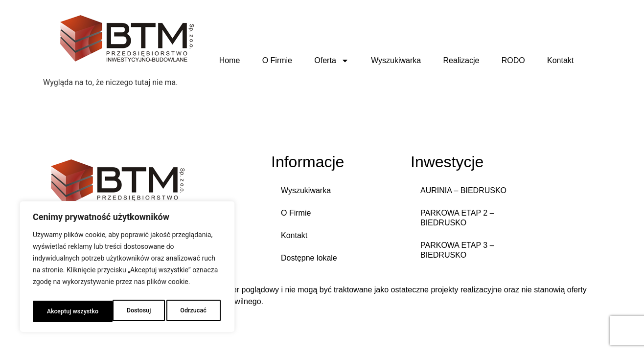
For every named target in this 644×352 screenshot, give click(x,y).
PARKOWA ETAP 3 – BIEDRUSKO (457, 250)
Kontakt (560, 60)
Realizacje (461, 60)
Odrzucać (112, 311)
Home (230, 60)
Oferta (331, 61)
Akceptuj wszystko (182, 311)
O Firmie (277, 60)
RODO (513, 60)
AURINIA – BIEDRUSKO (463, 190)
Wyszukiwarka (396, 60)
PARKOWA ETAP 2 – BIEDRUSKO (457, 218)
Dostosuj (57, 311)
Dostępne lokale (309, 258)
